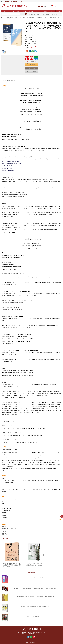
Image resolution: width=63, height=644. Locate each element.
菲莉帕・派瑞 (32, 38)
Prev (3, 555)
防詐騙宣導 (43, 632)
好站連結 (41, 634)
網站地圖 (34, 632)
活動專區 (59, 11)
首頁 (4, 18)
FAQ (55, 6)
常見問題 (22, 634)
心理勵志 (17, 18)
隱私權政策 (29, 632)
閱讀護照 (38, 11)
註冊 (39, 6)
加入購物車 (32, 64)
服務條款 (24, 632)
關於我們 (19, 632)
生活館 (18, 11)
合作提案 (26, 634)
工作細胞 (56, 14)
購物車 (50, 6)
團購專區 (38, 632)
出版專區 (45, 11)
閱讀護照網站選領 (31, 68)
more (59, 520)
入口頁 (2, 1)
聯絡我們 (37, 634)
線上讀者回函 (59, 6)
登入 (42, 6)
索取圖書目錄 (22, 1)
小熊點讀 (44, 14)
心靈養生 (12, 18)
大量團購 (15, 1)
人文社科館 (11, 11)
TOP (62, 516)
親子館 (25, 11)
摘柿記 (48, 14)
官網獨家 (39, 14)
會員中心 (46, 6)
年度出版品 (31, 634)
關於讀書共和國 (8, 1)
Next (44, 555)
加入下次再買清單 (31, 72)
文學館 (4, 11)
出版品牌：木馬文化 (30, 35)
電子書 (52, 11)
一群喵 (51, 14)
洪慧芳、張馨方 (33, 40)
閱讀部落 (32, 11)
